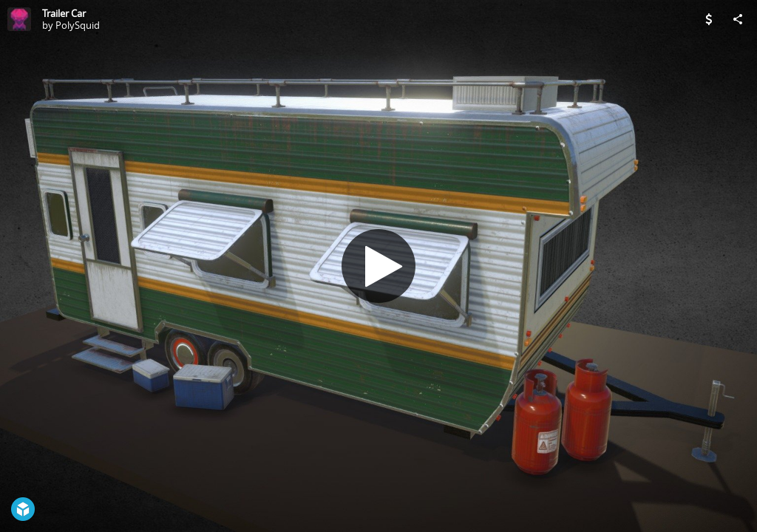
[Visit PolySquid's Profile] (19, 19)
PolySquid (78, 25)
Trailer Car (64, 13)
